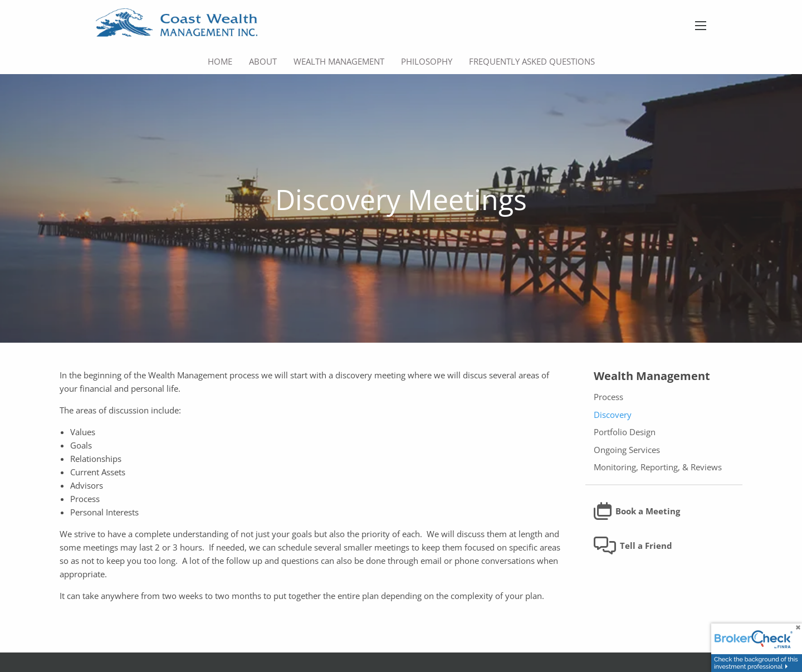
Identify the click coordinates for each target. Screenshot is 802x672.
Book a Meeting (637, 512)
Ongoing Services (627, 450)
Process (608, 397)
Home (220, 61)
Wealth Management (339, 61)
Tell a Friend (633, 546)
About (263, 61)
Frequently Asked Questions (532, 61)
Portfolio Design (625, 432)
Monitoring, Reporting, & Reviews (658, 468)
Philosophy (427, 61)
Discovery (613, 415)
